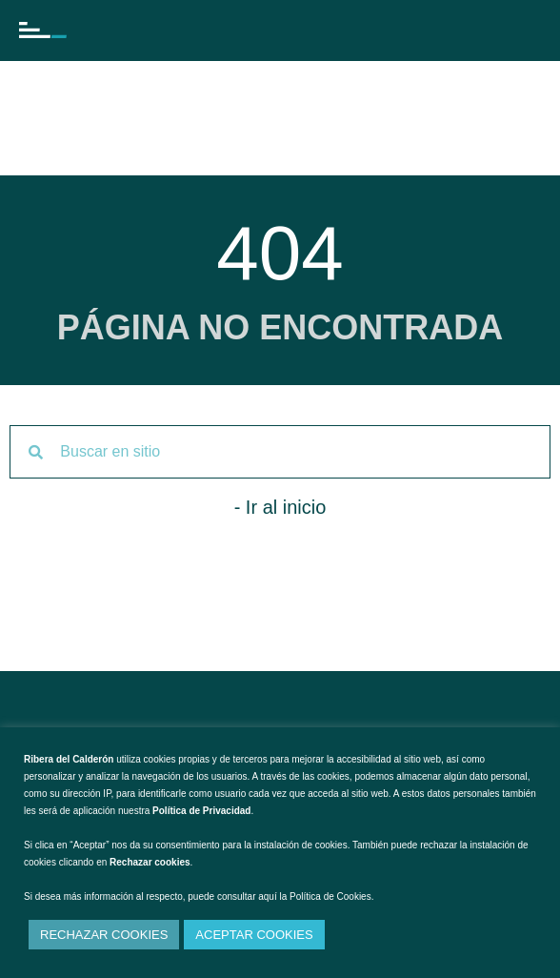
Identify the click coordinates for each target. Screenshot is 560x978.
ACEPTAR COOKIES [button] (254, 935)
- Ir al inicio (280, 507)
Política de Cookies (330, 896)
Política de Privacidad (201, 811)
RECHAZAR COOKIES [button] (104, 935)
